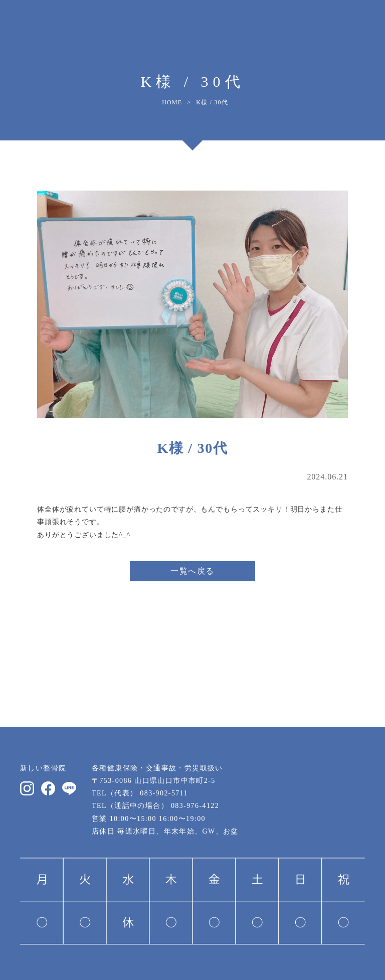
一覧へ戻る (192, 571)
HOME (172, 102)
